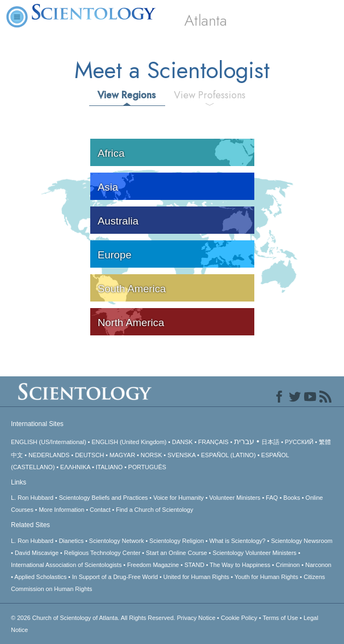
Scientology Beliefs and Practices (104, 498)
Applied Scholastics (40, 577)
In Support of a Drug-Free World (115, 577)
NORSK (151, 455)
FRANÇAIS (213, 442)
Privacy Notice (196, 618)
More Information (62, 510)
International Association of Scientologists (66, 565)
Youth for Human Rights (266, 577)
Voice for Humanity (178, 498)
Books (292, 498)
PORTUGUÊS (147, 467)
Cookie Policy (239, 618)
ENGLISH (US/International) (49, 442)
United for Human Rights (196, 577)
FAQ (272, 498)
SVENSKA (181, 455)
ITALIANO (109, 467)
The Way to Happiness (240, 565)
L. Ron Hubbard (32, 498)
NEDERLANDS (49, 455)
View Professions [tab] (210, 95)
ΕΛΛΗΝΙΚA (75, 467)
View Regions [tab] (127, 95)
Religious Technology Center (102, 553)
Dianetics (71, 541)
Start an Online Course (177, 553)
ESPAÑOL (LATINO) (229, 455)
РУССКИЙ (299, 442)
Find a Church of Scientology (154, 510)
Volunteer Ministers (235, 498)
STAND (194, 565)
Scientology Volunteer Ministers (255, 553)
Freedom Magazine (153, 565)
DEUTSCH (89, 455)
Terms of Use (280, 618)
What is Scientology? (238, 541)
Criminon (288, 565)
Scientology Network (116, 541)
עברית (244, 441)
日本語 (270, 442)
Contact (100, 510)
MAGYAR (122, 455)
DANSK (182, 442)
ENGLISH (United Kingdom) (129, 442)
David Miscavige (37, 553)
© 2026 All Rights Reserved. (94, 618)
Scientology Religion (177, 541)
